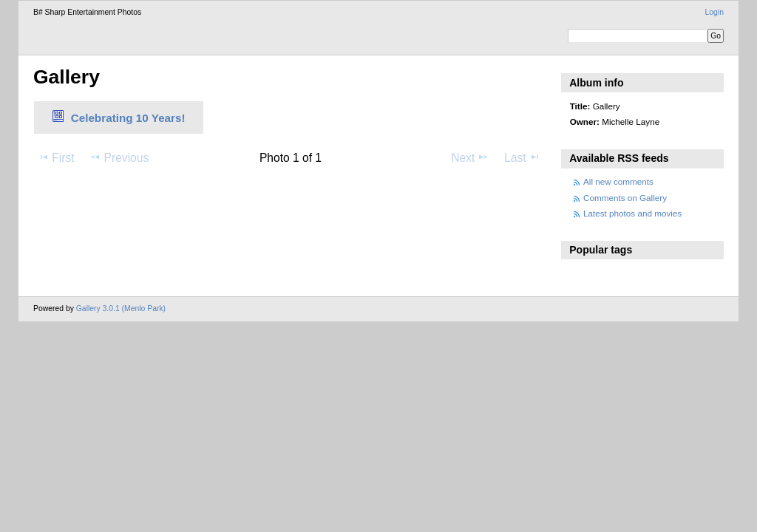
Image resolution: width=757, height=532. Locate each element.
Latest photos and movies (632, 213)
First (56, 157)
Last (522, 157)
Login (714, 12)
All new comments (618, 181)
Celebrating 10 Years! (128, 118)
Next (470, 157)
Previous (119, 157)
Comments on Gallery (625, 198)
